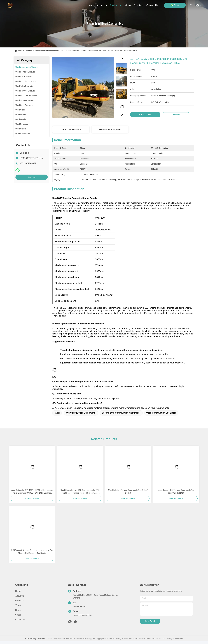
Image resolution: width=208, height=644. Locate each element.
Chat (175, 5)
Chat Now (31, 177)
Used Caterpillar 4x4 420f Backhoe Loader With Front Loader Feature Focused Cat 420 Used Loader (80, 492)
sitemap (42, 638)
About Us (20, 596)
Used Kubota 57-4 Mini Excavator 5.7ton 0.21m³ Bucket (128, 491)
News (18, 610)
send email (150, 621)
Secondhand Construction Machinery (121, 413)
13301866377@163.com (31, 158)
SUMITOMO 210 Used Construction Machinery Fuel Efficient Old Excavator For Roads (32, 552)
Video (18, 605)
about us (102, 5)
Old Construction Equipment (80, 413)
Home (91, 5)
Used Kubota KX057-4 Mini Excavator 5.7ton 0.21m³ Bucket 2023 (176, 491)
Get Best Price (147, 115)
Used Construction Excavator (161, 413)
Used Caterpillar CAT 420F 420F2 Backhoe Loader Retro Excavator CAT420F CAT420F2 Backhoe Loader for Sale (32, 492)
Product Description (110, 130)
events (138, 5)
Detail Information (71, 130)
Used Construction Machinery (47, 51)
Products (28, 51)
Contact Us (21, 620)
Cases (18, 615)
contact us (152, 5)
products (116, 5)
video (128, 5)
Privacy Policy (30, 638)
